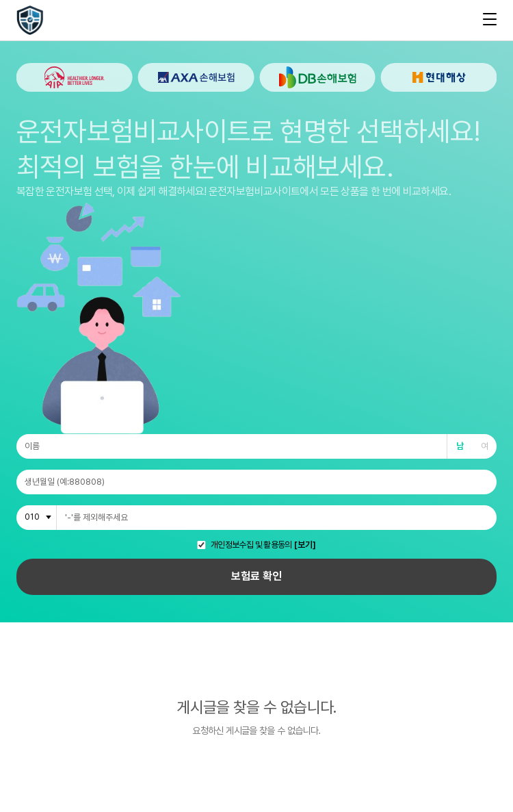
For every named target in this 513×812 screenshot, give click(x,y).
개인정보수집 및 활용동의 (251, 545)
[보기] (305, 545)
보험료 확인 (256, 576)
